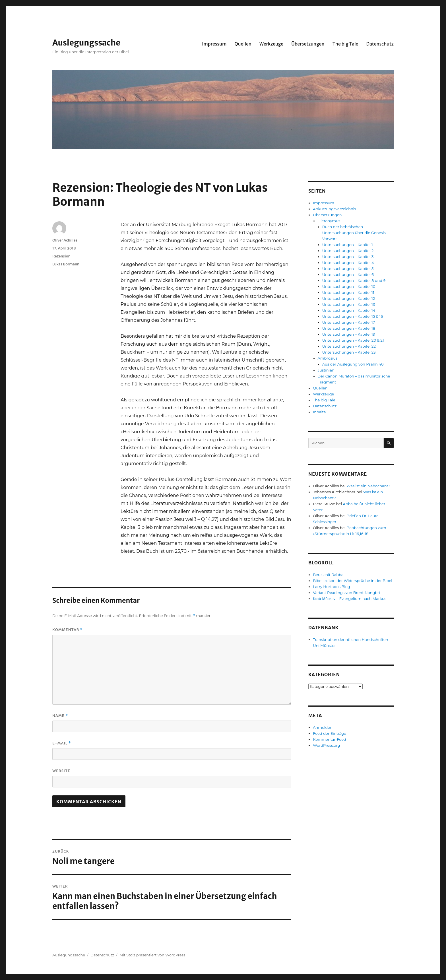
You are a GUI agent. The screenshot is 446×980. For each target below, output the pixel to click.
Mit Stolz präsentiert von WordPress (152, 955)
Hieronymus (329, 221)
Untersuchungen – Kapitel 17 (349, 322)
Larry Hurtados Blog (332, 587)
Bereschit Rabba (328, 575)
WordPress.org (326, 745)
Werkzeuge (271, 44)
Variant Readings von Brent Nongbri (346, 593)
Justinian (326, 370)
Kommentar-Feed (330, 739)
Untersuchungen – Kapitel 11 (348, 292)
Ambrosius (328, 358)
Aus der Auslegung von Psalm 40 (353, 364)
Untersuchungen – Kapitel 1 (348, 245)
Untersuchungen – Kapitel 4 (348, 263)
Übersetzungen (308, 44)
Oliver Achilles (65, 240)
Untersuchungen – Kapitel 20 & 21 (353, 340)
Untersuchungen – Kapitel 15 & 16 (353, 316)
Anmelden (323, 727)
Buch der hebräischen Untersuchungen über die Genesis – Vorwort (355, 233)
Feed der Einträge (330, 733)
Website (61, 771)
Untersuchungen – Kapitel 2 (348, 251)
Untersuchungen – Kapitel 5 (348, 269)
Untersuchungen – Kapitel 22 (349, 346)
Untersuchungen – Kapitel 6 (348, 275)
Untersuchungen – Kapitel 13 (349, 304)
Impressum (214, 44)
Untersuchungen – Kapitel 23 (349, 352)
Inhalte (319, 412)
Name (60, 716)
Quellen (243, 44)
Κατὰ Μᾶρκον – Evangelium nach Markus (349, 599)
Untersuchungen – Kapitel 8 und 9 (354, 280)
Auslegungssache (86, 43)
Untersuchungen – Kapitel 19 (349, 334)
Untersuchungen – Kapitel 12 (349, 298)
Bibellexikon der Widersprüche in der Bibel (353, 581)
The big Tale (345, 44)
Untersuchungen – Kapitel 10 (349, 286)
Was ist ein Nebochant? (368, 486)
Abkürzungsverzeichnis (334, 209)
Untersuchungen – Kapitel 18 (349, 328)
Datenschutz (380, 44)
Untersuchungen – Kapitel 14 (349, 310)
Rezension (61, 256)
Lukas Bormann (66, 264)
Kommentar (68, 630)
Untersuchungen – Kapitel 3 (348, 257)
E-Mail (62, 743)
